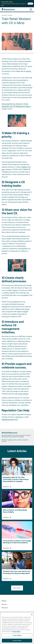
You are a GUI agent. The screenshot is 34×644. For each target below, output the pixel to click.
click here (19, 417)
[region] (17, 628)
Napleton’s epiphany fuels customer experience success (15, 441)
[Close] (32, 615)
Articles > (10, 15)
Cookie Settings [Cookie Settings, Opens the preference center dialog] (17, 635)
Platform (4, 601)
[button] (30, 9)
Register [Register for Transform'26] (30, 4)
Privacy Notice (16, 632)
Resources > (5, 15)
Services (4, 604)
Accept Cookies (17, 641)
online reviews (23, 394)
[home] (8, 9)
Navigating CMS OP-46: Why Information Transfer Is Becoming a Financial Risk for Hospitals (16, 436)
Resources (5, 608)
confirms (16, 302)
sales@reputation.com (10, 419)
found (27, 309)
